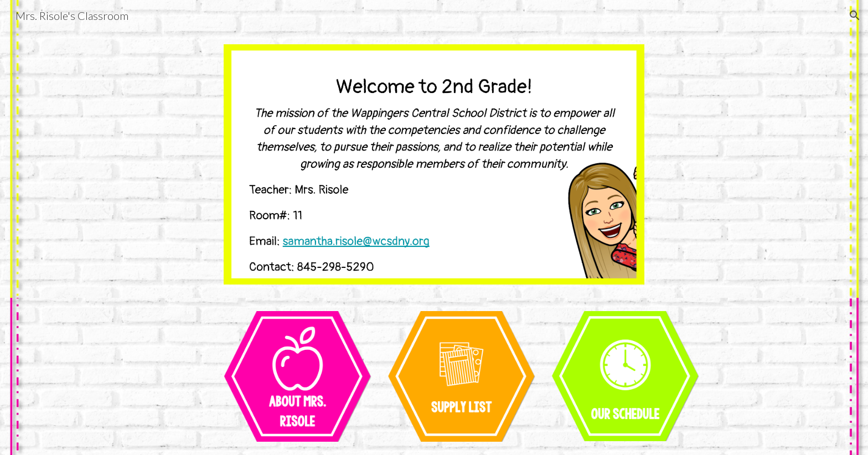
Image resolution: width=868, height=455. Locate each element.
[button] (855, 15)
